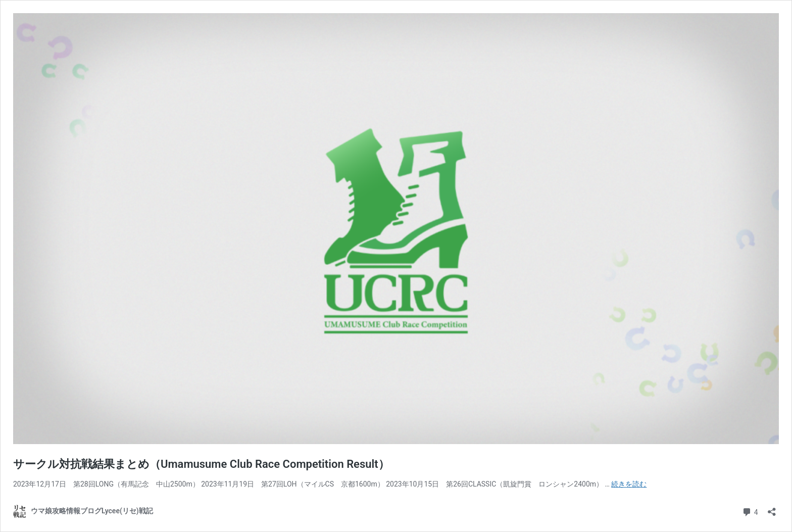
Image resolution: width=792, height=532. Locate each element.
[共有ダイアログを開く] (772, 509)
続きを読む (629, 484)
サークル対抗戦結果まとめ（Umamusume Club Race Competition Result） (201, 464)
